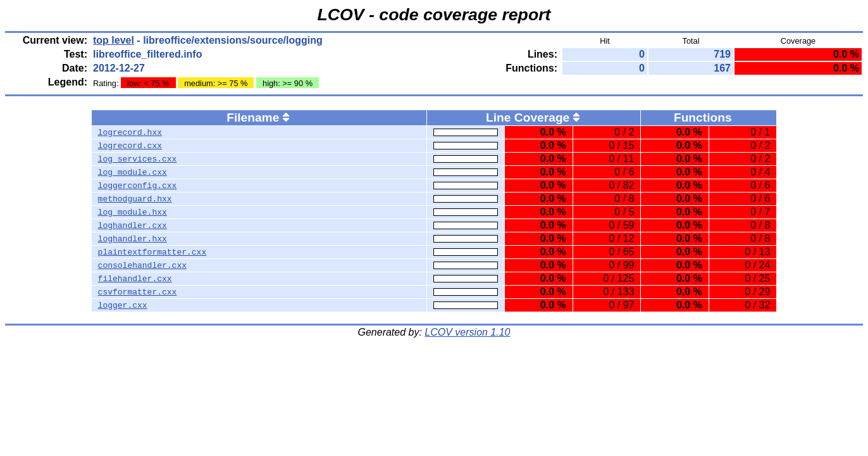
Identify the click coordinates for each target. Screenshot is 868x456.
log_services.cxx (138, 159)
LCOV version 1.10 (467, 332)
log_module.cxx (133, 172)
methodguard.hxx (135, 199)
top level (114, 40)
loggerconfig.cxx (138, 186)
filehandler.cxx (135, 279)
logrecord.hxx (130, 132)
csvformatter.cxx (138, 292)
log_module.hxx (133, 212)
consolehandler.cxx (142, 265)
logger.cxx (123, 305)
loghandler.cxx (133, 225)
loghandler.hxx (133, 239)
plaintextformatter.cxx (152, 252)
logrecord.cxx (130, 146)
